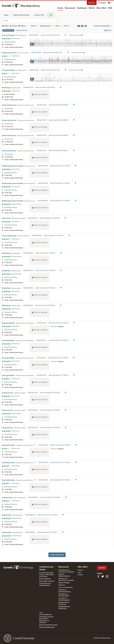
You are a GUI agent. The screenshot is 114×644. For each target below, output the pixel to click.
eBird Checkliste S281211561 (51, 35)
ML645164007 (34, 35)
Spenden (92, 3)
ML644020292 (28, 288)
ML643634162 (42, 340)
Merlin (92, 8)
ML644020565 (43, 183)
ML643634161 (41, 358)
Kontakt (80, 575)
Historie (80, 570)
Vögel (6, 15)
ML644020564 (43, 166)
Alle (51, 15)
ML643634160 (42, 323)
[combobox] (31, 21)
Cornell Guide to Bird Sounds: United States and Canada (46, 575)
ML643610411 (43, 480)
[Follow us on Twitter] (103, 576)
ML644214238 (42, 120)
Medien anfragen (64, 583)
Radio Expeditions (45, 579)
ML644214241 (42, 151)
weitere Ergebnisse (57, 555)
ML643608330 (30, 515)
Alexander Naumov (11, 173)
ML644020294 (28, 271)
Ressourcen (70, 8)
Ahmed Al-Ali (9, 109)
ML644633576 (28, 87)
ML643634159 (42, 375)
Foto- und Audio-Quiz (66, 587)
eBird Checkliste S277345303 (60, 166)
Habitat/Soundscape (21, 15)
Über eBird (101, 8)
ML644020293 (28, 253)
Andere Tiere (39, 15)
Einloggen (102, 3)
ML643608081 (30, 532)
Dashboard (82, 8)
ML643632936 (33, 428)
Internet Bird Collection (47, 581)
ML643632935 (33, 410)
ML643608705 (33, 497)
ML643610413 (43, 445)
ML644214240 (42, 105)
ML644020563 (43, 201)
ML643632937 (33, 393)
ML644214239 (42, 135)
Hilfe (110, 8)
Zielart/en (62, 585)
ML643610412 (43, 463)
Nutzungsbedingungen (47, 627)
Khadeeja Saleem (10, 42)
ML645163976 (34, 70)
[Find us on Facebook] (98, 576)
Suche (60, 8)
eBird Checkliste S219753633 (45, 87)
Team (79, 572)
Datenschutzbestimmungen (48, 625)
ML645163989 (36, 53)
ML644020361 (37, 236)
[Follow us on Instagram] (107, 576)
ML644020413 (33, 218)
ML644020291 (28, 305)
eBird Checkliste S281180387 (59, 105)
